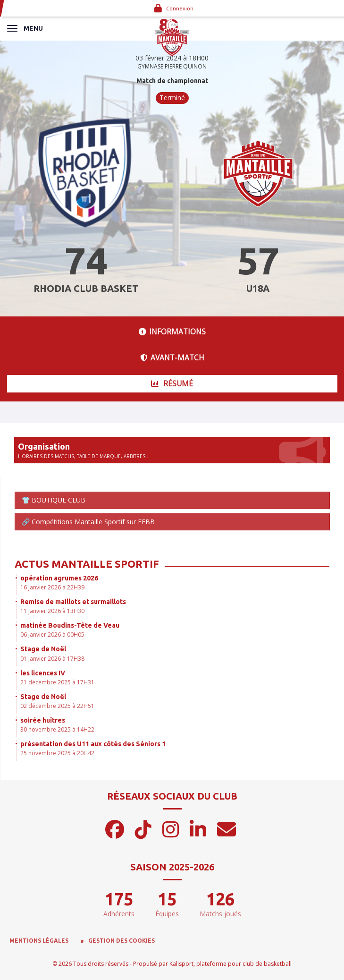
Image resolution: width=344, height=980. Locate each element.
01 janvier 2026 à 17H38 (52, 659)
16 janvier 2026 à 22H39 (52, 587)
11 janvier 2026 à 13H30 (52, 611)
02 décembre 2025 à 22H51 (57, 706)
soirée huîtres (43, 720)
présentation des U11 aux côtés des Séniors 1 (93, 744)
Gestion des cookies (122, 941)
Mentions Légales (39, 941)
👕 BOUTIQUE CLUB (54, 500)
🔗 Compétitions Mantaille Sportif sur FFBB (88, 522)
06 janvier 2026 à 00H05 (52, 635)
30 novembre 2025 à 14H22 (57, 729)
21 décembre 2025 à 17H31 (57, 682)
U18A (258, 288)
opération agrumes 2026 (59, 578)
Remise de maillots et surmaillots (73, 602)
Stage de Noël (43, 649)
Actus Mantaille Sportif (87, 564)
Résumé (172, 384)
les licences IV (43, 673)
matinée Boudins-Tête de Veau (70, 625)
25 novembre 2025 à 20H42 (57, 753)
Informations (172, 332)
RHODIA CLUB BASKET (86, 288)
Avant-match (172, 358)
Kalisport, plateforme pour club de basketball (231, 964)
